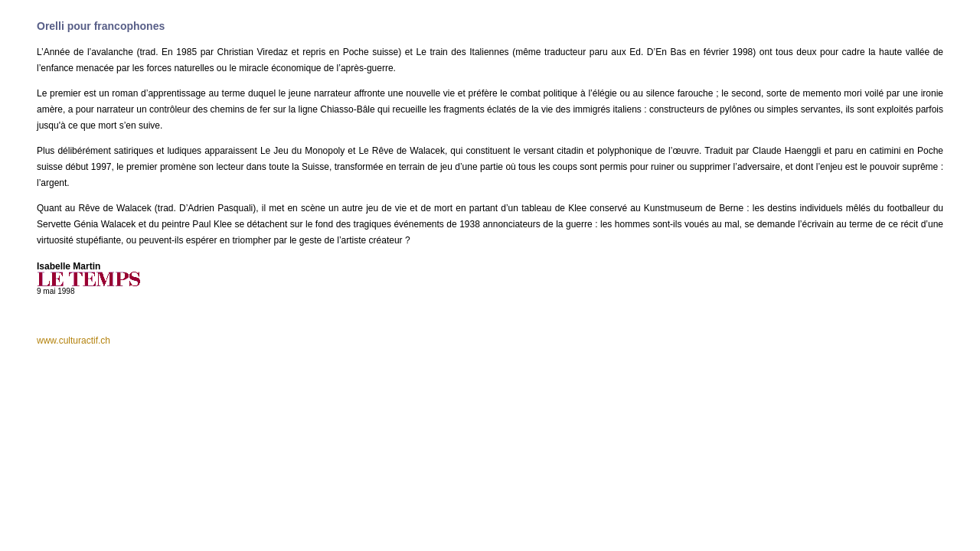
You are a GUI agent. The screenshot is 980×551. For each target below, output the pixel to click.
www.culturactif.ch (73, 341)
